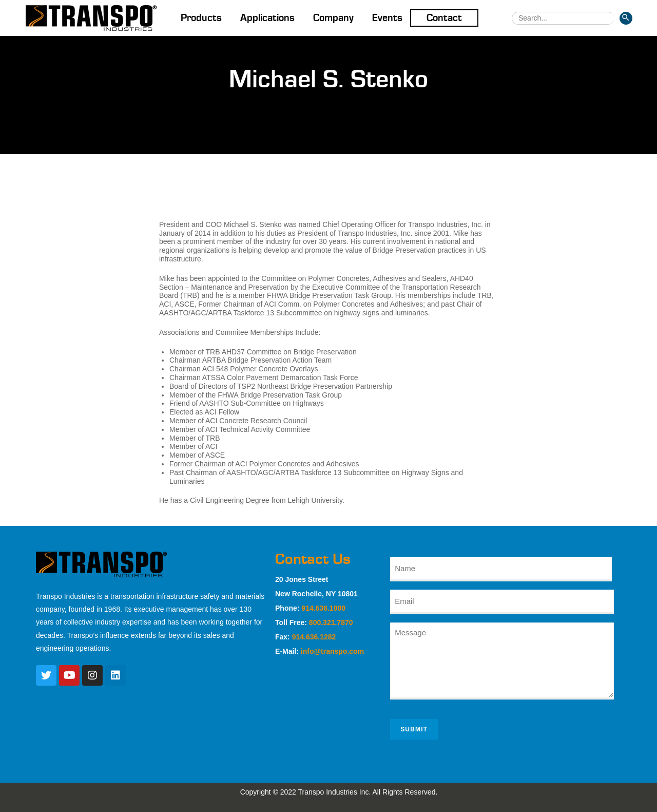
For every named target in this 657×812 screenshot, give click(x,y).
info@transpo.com (332, 651)
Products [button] (201, 18)
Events (387, 18)
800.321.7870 (331, 622)
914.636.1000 (323, 608)
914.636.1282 (314, 637)
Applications (267, 18)
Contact (444, 18)
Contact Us (313, 559)
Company (333, 18)
